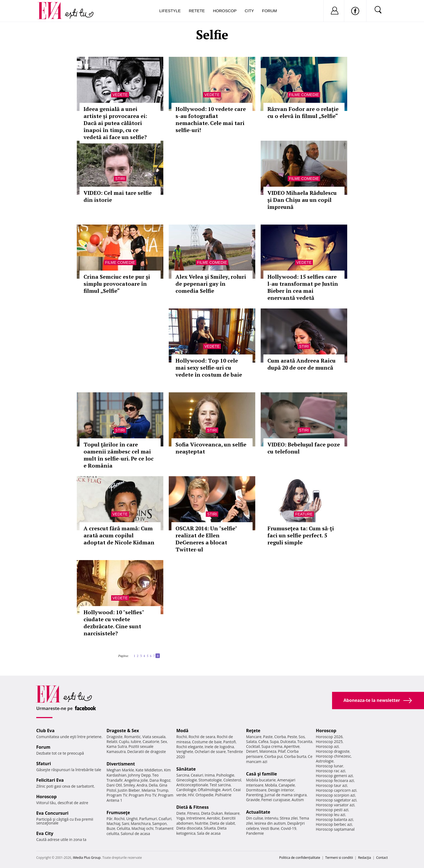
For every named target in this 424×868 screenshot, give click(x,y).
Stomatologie (210, 780)
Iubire (136, 742)
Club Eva (45, 731)
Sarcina (183, 775)
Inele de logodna (219, 747)
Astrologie (325, 761)
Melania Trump (155, 790)
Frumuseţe (118, 813)
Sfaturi (44, 764)
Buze (111, 828)
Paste (268, 737)
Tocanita (305, 742)
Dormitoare (256, 790)
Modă (182, 731)
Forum (269, 11)
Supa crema (272, 746)
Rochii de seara (202, 737)
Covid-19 (289, 828)
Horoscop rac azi (331, 771)
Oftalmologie (209, 790)
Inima (210, 775)
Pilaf (282, 751)
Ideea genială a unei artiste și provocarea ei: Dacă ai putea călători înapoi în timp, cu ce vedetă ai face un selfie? (115, 123)
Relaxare (232, 813)
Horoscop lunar (329, 766)
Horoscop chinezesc (333, 756)
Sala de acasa (209, 833)
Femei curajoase (276, 800)
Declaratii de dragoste (147, 752)
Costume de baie (207, 742)
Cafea (263, 742)
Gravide (253, 800)
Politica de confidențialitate (300, 858)
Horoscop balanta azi (334, 819)
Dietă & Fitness (193, 807)
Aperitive (292, 746)
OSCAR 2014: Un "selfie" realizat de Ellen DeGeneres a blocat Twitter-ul (206, 539)
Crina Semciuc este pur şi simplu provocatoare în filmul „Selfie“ (117, 284)
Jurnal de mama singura (286, 795)
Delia (153, 785)
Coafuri (165, 819)
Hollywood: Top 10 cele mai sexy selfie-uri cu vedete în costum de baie (209, 368)
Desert (252, 751)
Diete (181, 813)
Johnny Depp (139, 775)
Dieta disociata (189, 828)
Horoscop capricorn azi (336, 790)
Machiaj (113, 823)
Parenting (255, 795)
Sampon (160, 823)
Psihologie (225, 775)
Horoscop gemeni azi (334, 776)
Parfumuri (148, 819)
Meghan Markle (120, 770)
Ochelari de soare (210, 752)
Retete (197, 11)
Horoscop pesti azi (332, 810)
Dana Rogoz (160, 780)
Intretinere (196, 818)
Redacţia (365, 858)
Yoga (181, 818)
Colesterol (232, 780)
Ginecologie (187, 780)
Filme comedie (304, 95)
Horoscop (225, 11)
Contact (382, 858)
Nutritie (201, 823)
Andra (142, 785)
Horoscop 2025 (329, 742)
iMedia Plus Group (87, 858)
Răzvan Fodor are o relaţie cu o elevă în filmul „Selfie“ (303, 112)
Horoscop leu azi (330, 815)
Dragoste (115, 737)
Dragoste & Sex (123, 731)
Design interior (281, 790)
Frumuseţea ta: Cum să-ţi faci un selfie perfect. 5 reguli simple (301, 535)
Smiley (129, 785)
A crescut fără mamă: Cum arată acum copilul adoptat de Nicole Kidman (119, 535)
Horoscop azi (327, 746)
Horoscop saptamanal (335, 829)
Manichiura (141, 823)
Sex (164, 742)
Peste (292, 737)
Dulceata (288, 742)
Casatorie (151, 742)
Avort (227, 790)
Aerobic (214, 818)
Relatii (112, 742)
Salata (251, 742)
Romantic (132, 737)
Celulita (123, 828)
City (249, 11)
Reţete (253, 731)
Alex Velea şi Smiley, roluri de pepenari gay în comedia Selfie (211, 284)
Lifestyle (170, 11)
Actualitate (258, 812)
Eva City (45, 833)
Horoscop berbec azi (334, 824)
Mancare (254, 737)
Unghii (132, 819)
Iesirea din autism (270, 823)
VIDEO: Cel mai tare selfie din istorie (118, 196)
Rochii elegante (190, 747)
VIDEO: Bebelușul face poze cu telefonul (304, 448)
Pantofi (230, 742)
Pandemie (255, 833)
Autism (298, 800)
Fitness (193, 813)
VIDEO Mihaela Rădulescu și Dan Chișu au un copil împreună (302, 200)
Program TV (117, 795)
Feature (304, 514)
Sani (125, 823)
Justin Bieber (129, 790)
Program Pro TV (143, 795)
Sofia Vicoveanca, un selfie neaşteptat (211, 448)
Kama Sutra (117, 746)
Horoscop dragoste (333, 751)
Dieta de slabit (222, 823)
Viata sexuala (154, 737)
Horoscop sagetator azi (336, 800)
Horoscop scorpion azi (335, 795)
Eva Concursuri (52, 813)
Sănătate (186, 769)
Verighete (185, 752)
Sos (302, 737)
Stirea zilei (289, 818)
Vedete (120, 95)
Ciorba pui (274, 756)
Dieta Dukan (212, 813)
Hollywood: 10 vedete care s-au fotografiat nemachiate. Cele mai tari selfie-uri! (211, 119)
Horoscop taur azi (331, 785)
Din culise (255, 818)
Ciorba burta (295, 756)
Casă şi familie (261, 774)
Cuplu (124, 742)
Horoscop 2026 (329, 737)
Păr (110, 819)
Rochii (119, 819)
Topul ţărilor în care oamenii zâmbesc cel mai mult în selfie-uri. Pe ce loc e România (119, 455)
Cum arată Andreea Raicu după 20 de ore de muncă (302, 364)
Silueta (210, 828)
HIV (191, 795)
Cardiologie (186, 790)
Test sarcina (220, 785)
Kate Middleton (149, 770)
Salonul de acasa (135, 834)
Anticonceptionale (192, 785)
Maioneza (268, 751)
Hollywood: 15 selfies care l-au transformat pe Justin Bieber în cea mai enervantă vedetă (303, 287)
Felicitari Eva (50, 780)
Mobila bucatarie (261, 780)
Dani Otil (114, 785)
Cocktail (253, 746)
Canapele (287, 785)
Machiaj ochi (142, 828)
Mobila (271, 785)
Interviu (271, 818)
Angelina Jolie (136, 780)
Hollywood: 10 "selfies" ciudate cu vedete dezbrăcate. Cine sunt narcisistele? (114, 623)
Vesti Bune (270, 828)
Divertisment (121, 764)
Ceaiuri (197, 775)
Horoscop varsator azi (335, 805)
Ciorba (280, 737)
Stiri (120, 179)
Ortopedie (204, 795)
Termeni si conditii (339, 858)
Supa (274, 742)
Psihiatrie (223, 795)
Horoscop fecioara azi (335, 780)
